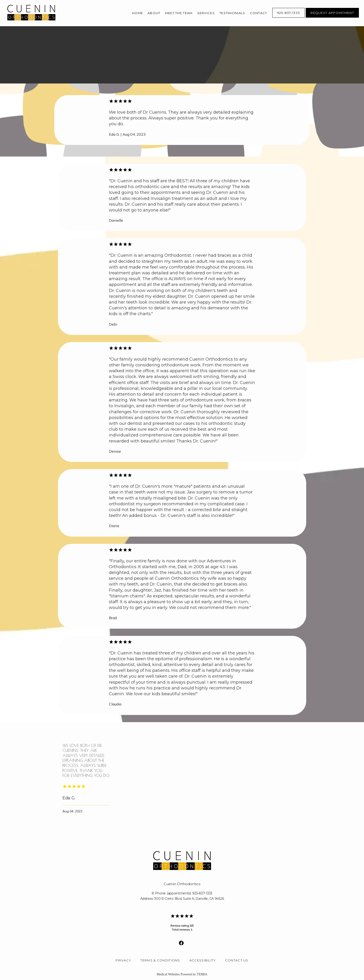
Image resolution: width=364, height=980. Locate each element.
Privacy (123, 960)
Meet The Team (179, 13)
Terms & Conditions (160, 960)
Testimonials (232, 13)
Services (206, 13)
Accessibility (203, 960)
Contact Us (237, 960)
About (154, 13)
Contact (259, 13)
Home (138, 13)
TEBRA (202, 974)
